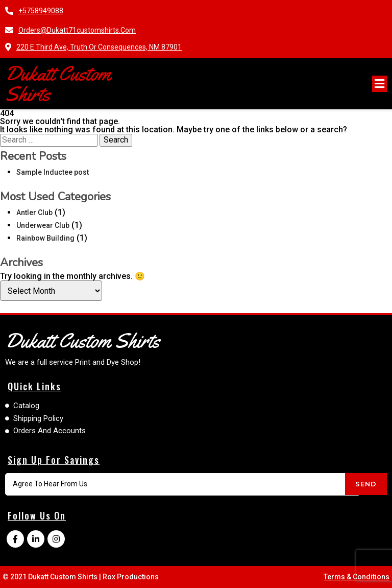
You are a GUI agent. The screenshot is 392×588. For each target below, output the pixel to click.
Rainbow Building (45, 238)
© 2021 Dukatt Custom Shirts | (53, 577)
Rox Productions (131, 577)
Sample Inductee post (53, 172)
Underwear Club (43, 225)
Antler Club (34, 213)
